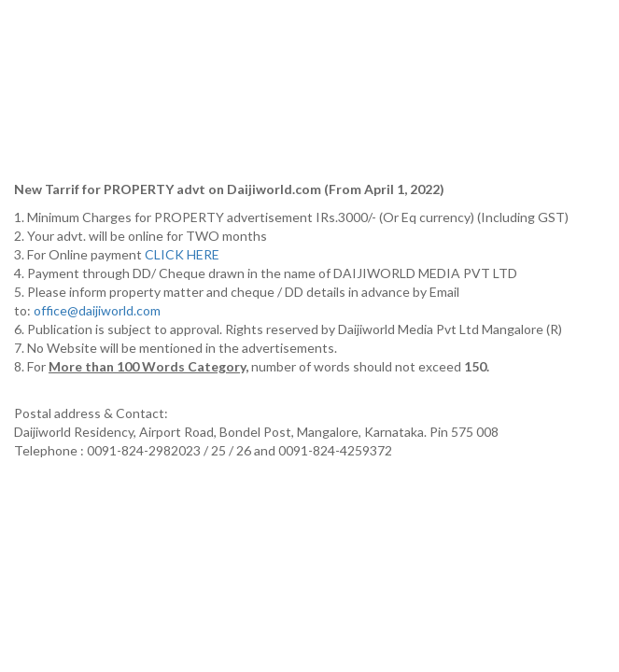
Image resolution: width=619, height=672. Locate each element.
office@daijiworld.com (98, 310)
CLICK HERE (183, 254)
